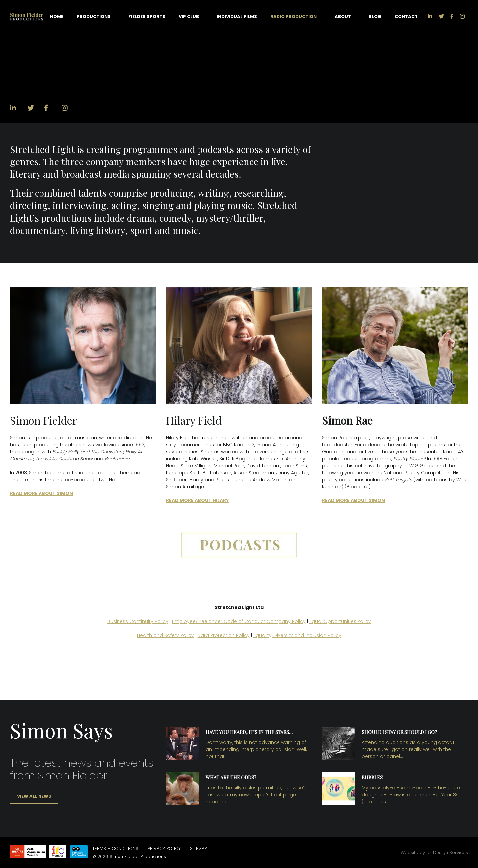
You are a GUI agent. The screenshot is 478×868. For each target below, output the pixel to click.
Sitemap (198, 849)
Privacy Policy (164, 849)
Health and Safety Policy (165, 635)
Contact (406, 16)
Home (57, 16)
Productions (94, 16)
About (343, 16)
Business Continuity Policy (138, 621)
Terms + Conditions (115, 849)
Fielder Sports (147, 16)
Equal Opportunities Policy (340, 621)
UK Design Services (447, 853)
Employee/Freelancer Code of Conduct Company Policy (239, 621)
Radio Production (293, 16)
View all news (34, 796)
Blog (375, 16)
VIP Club (189, 16)
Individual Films (237, 16)
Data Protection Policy (224, 635)
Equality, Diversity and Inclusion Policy (297, 635)
